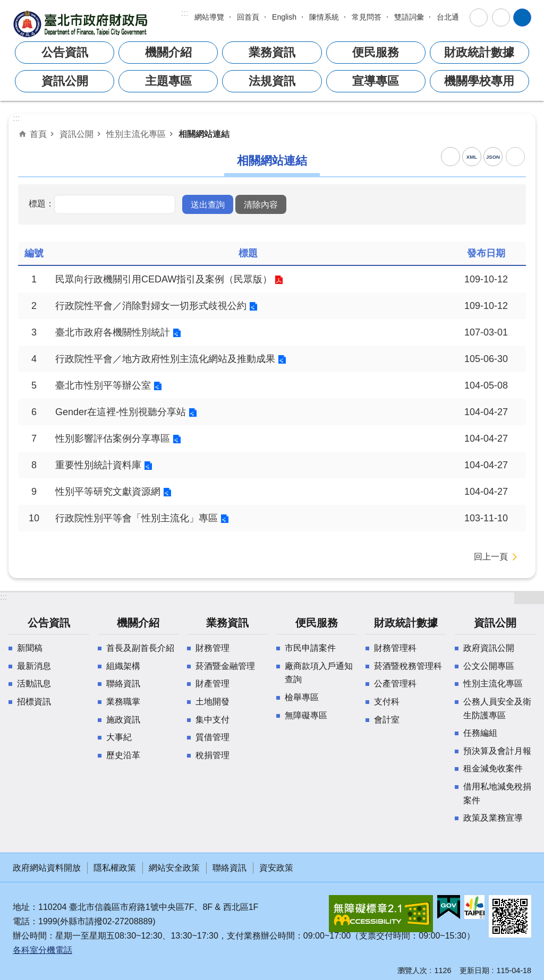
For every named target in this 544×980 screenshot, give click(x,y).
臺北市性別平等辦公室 (103, 385)
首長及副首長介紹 (140, 648)
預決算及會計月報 (497, 751)
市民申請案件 (310, 648)
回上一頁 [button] (491, 557)
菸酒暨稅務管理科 (408, 666)
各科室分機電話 (42, 950)
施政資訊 (123, 720)
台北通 (448, 17)
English (284, 17)
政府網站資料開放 (47, 868)
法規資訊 (272, 81)
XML (472, 157)
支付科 (387, 702)
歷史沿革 (123, 755)
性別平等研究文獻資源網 (108, 492)
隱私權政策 (115, 868)
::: (185, 13)
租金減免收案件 (493, 768)
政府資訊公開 (489, 648)
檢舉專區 (302, 697)
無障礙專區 (306, 715)
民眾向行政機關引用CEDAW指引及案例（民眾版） (164, 279)
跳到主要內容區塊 (6, 6)
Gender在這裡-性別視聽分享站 (121, 412)
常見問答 (367, 17)
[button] (208, 204)
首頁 (38, 134)
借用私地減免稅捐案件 (497, 793)
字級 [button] (479, 18)
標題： (41, 203)
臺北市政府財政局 (82, 24)
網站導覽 (209, 17)
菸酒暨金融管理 (225, 666)
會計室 (387, 720)
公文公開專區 (489, 666)
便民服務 (376, 52)
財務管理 (212, 648)
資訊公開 (65, 81)
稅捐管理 (212, 755)
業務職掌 (123, 702)
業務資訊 (272, 52)
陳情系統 (324, 17)
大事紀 (119, 737)
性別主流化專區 (136, 134)
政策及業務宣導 (493, 818)
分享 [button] (501, 18)
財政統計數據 (479, 52)
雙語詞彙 (409, 17)
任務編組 (480, 733)
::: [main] (16, 118)
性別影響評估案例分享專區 (113, 439)
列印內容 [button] (515, 157)
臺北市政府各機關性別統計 (113, 332)
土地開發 (212, 702)
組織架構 (123, 666)
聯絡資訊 (123, 684)
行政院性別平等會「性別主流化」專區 (137, 518)
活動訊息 (34, 684)
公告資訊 (65, 52)
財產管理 (212, 684)
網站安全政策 (174, 868)
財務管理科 (395, 648)
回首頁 (248, 17)
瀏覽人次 (412, 970)
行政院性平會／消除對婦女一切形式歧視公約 (151, 306)
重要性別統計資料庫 (98, 465)
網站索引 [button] (522, 18)
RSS (450, 157)
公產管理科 (395, 684)
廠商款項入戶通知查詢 (319, 673)
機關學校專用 (479, 81)
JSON (493, 157)
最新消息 (34, 666)
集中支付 (212, 720)
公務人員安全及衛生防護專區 (497, 708)
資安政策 (276, 868)
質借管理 (212, 737)
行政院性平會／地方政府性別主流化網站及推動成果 (165, 359)
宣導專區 (376, 81)
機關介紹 (168, 52)
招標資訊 (34, 702)
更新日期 (474, 970)
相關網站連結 (204, 134)
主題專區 (168, 81)
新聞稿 (30, 648)
